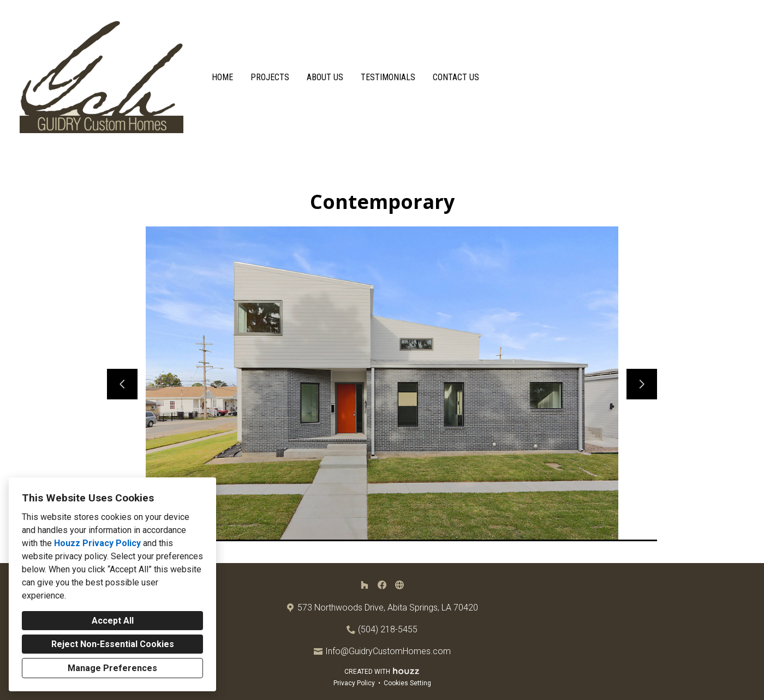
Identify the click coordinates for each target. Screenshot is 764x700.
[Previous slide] (122, 384)
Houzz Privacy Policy (97, 543)
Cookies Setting (407, 683)
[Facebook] (382, 585)
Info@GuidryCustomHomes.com (388, 651)
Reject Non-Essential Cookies (113, 644)
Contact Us (456, 77)
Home (222, 77)
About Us (325, 77)
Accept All (113, 621)
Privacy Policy (354, 683)
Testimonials (388, 77)
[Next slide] (642, 384)
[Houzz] (365, 585)
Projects (270, 77)
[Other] (399, 585)
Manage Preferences (112, 668)
